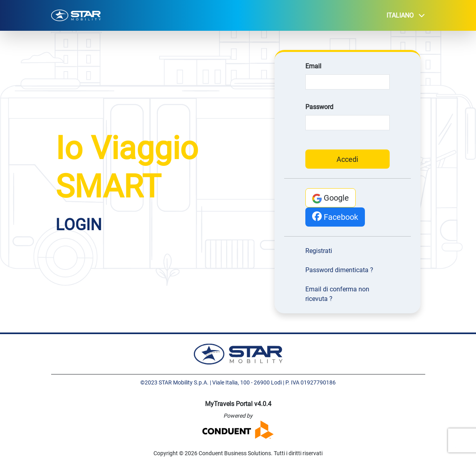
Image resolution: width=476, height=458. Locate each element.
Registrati (319, 251)
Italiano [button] (406, 15)
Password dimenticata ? (339, 270)
